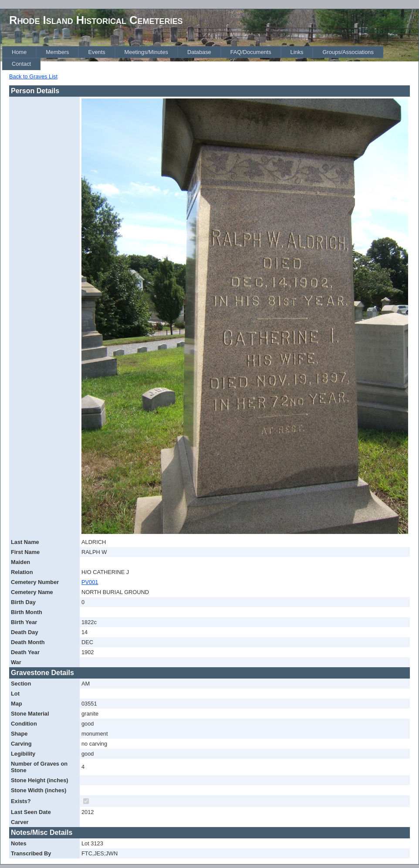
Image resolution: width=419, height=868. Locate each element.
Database (199, 52)
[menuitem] (19, 52)
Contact (21, 64)
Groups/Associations (348, 52)
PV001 (90, 582)
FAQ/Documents (251, 52)
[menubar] (210, 58)
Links (297, 52)
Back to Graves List (33, 76)
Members (57, 52)
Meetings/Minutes (146, 52)
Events (96, 52)
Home (19, 52)
